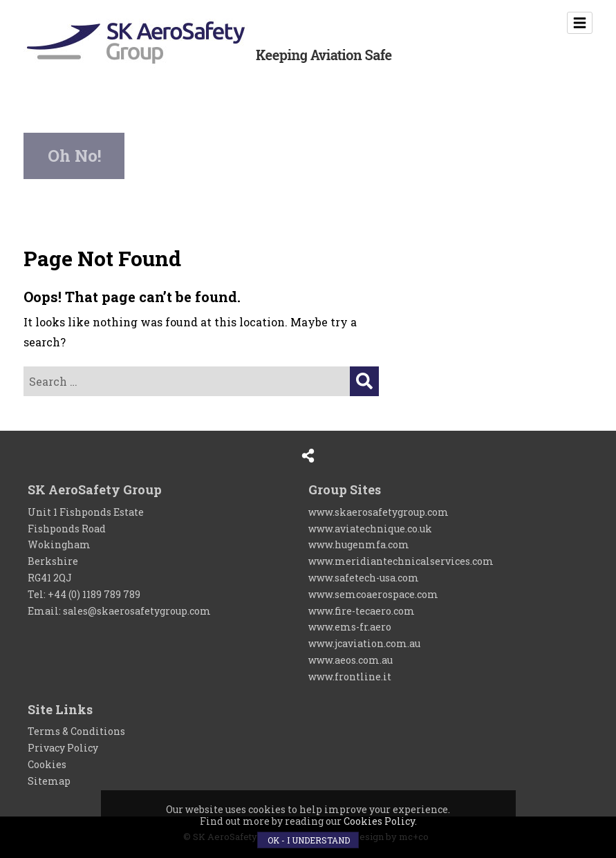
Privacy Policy (63, 748)
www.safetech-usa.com (364, 578)
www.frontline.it (350, 677)
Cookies (47, 764)
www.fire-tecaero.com (362, 611)
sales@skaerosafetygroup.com (137, 611)
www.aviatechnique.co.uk (370, 529)
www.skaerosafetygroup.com (379, 512)
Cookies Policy (379, 821)
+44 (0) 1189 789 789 (94, 594)
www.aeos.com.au (351, 660)
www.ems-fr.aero (350, 627)
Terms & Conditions (76, 731)
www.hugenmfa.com (359, 544)
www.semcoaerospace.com (373, 594)
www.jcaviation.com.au (364, 643)
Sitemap (49, 781)
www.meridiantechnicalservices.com (401, 561)
